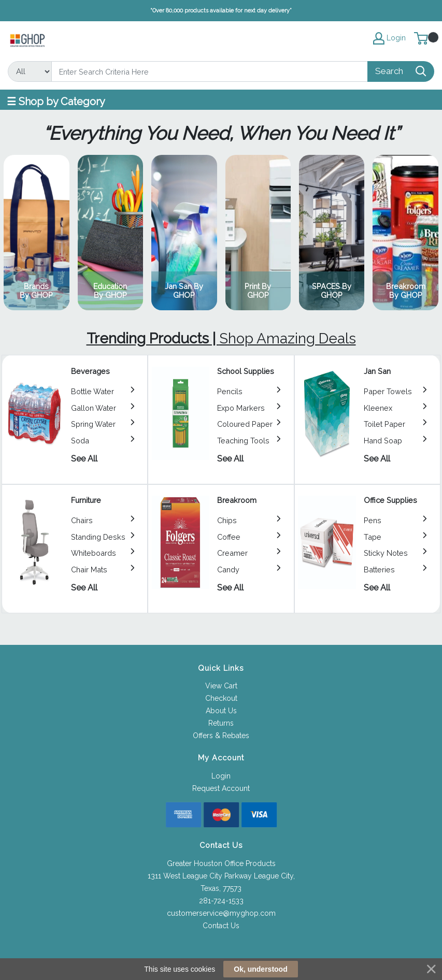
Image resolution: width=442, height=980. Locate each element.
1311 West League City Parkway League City (220, 876)
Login (221, 776)
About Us (221, 711)
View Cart (221, 686)
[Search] (210, 71)
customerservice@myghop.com (221, 913)
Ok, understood (260, 969)
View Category (36, 233)
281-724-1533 (221, 901)
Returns (221, 723)
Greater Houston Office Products (221, 863)
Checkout (221, 698)
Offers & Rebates (221, 736)
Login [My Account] (389, 38)
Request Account (221, 788)
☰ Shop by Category (56, 102)
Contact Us (221, 926)
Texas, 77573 (221, 888)
